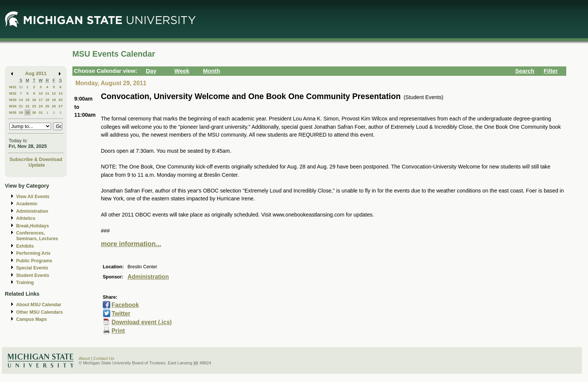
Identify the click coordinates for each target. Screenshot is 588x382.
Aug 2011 (36, 73)
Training (25, 283)
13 (61, 93)
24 (41, 106)
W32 (13, 93)
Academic (27, 204)
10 (41, 93)
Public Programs (34, 261)
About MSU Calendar (39, 305)
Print (118, 331)
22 (28, 106)
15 (28, 100)
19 (54, 100)
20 (61, 100)
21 (21, 106)
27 (61, 106)
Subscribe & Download (36, 159)
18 (47, 100)
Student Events (33, 275)
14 (21, 100)
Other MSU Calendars (40, 312)
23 (34, 106)
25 (47, 106)
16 (34, 100)
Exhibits (25, 246)
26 (54, 106)
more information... (131, 244)
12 (54, 93)
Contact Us (104, 358)
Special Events (32, 268)
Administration (32, 211)
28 (21, 112)
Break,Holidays (33, 226)
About (84, 358)
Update (37, 165)
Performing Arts (33, 253)
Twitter (121, 314)
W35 (13, 112)
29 (28, 112)
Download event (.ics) (142, 322)
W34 (13, 106)
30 (34, 112)
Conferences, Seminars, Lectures (37, 236)
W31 (13, 87)
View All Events (33, 197)
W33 (13, 100)
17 (41, 100)
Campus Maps (31, 319)
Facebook (125, 305)
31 (21, 87)
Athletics (26, 218)
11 (47, 93)
